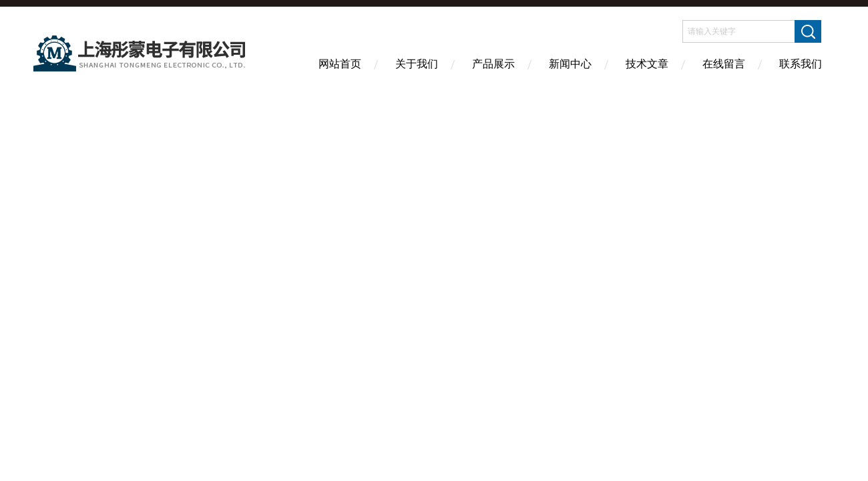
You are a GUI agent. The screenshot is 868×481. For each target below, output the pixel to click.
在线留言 (724, 64)
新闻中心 (570, 64)
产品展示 (493, 64)
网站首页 (340, 64)
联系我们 (801, 64)
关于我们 (417, 64)
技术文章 (647, 64)
